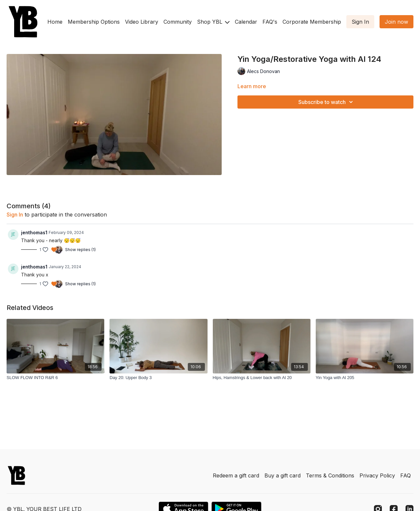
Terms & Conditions (330, 475)
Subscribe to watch (327, 102)
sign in (15, 215)
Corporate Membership (312, 22)
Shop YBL (213, 22)
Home (55, 22)
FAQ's (270, 22)
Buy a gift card (283, 475)
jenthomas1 (34, 232)
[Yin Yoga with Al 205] (365, 378)
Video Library (142, 22)
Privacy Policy (377, 475)
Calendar (246, 22)
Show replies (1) (80, 250)
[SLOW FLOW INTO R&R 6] (55, 378)
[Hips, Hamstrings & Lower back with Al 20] (262, 378)
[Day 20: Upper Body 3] (158, 378)
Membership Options (94, 22)
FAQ (406, 475)
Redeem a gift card (236, 475)
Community (178, 22)
